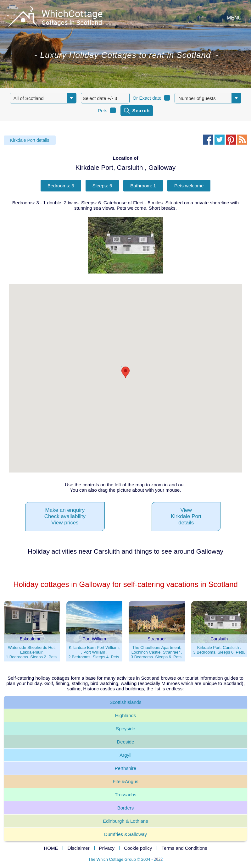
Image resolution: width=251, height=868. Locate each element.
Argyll (125, 755)
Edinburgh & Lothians (125, 821)
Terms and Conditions (184, 848)
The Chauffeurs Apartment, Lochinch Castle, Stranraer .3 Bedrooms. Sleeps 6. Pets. (157, 652)
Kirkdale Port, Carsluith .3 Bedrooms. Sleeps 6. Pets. (219, 650)
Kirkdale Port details (30, 140)
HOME (51, 848)
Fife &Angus (125, 781)
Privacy (107, 848)
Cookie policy (138, 848)
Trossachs (126, 795)
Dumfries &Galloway (125, 834)
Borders (126, 808)
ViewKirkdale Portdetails (186, 516)
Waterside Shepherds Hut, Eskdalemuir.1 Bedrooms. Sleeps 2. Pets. (32, 652)
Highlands (126, 715)
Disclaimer (79, 848)
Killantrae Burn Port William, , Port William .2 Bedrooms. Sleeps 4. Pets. (94, 652)
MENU (234, 18)
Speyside (125, 729)
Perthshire (125, 768)
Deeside (125, 742)
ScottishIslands (126, 702)
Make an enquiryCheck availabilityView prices (65, 516)
